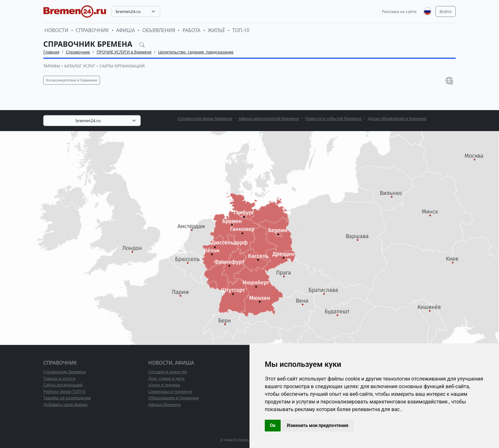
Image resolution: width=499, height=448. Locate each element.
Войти (446, 11)
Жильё (216, 30)
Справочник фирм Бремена (205, 118)
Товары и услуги (59, 378)
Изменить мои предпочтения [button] (318, 425)
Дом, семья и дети (166, 378)
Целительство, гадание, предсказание (196, 52)
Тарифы (52, 66)
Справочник (92, 30)
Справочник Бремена (65, 372)
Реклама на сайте (399, 11)
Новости (56, 30)
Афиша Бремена (165, 404)
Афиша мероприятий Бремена (269, 118)
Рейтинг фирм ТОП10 (64, 391)
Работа (191, 30)
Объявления (159, 30)
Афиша (126, 30)
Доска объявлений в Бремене (397, 118)
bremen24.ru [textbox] (128, 11)
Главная (51, 52)
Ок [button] (273, 425)
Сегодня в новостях (168, 372)
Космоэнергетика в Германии (72, 80)
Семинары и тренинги (170, 391)
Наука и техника (164, 385)
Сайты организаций (122, 66)
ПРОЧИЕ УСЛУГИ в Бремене (124, 52)
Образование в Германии (174, 398)
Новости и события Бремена (333, 118)
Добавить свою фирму (65, 404)
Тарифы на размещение (67, 398)
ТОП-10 (241, 30)
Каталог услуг (80, 66)
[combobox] (136, 11)
